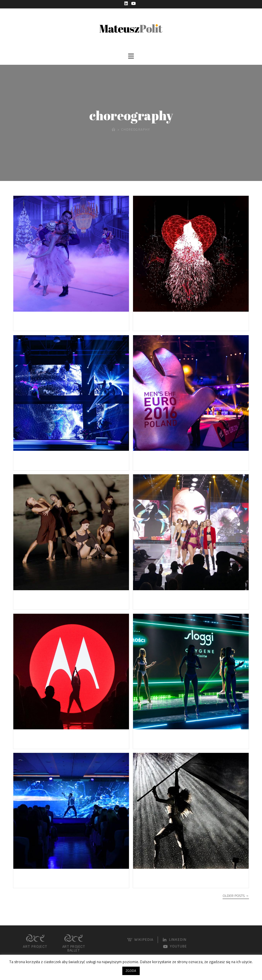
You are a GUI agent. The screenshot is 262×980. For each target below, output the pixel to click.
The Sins (31, 599)
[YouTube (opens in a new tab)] (134, 3)
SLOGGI (149, 738)
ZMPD (27, 459)
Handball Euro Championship (183, 459)
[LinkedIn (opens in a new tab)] (127, 3)
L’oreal (27, 877)
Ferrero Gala (37, 320)
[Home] (113, 130)
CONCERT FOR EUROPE (174, 320)
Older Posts (236, 897)
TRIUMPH (152, 599)
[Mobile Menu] (131, 57)
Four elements (159, 877)
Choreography (136, 130)
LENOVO (30, 738)
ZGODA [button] (131, 971)
